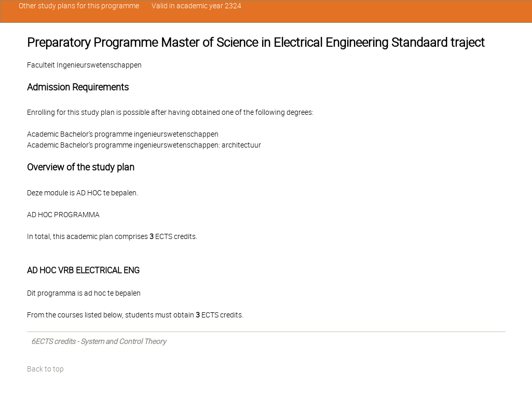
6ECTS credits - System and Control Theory (99, 341)
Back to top (45, 369)
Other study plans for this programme (79, 6)
